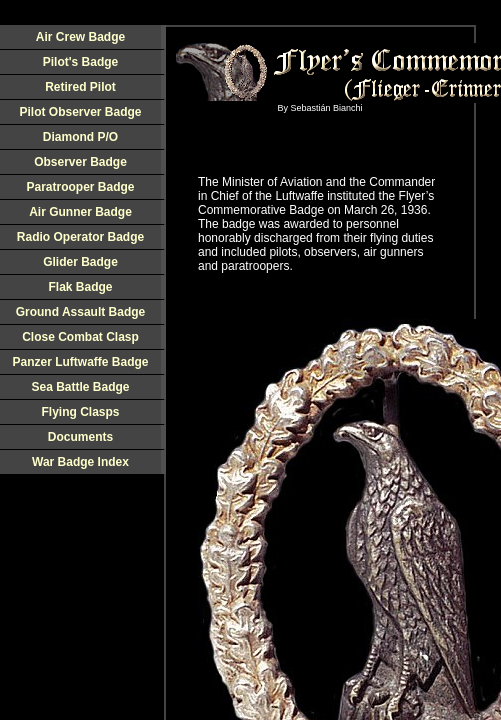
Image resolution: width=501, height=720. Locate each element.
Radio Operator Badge (80, 237)
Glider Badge (80, 262)
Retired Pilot (80, 87)
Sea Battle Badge (80, 387)
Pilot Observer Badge (80, 112)
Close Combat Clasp (80, 337)
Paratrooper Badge (80, 187)
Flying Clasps (80, 412)
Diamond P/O (80, 137)
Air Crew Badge (80, 37)
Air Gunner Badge (80, 212)
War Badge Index (80, 462)
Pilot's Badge (81, 62)
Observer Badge (80, 162)
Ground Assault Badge (81, 312)
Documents (80, 437)
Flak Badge (80, 287)
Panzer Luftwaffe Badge (80, 362)
